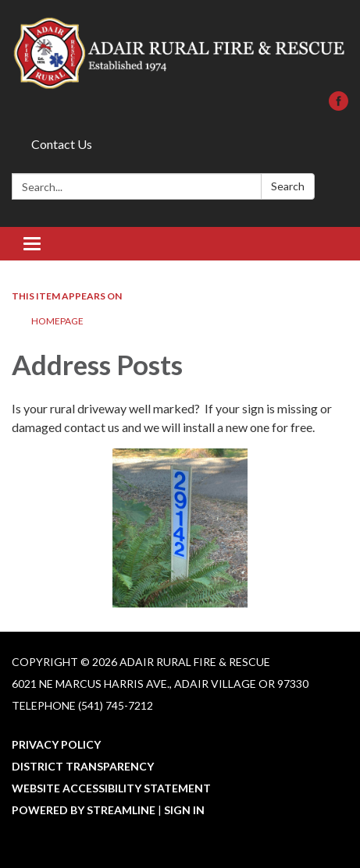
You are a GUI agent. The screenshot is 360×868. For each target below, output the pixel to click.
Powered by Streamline (84, 810)
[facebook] (339, 106)
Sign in (184, 810)
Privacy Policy (56, 744)
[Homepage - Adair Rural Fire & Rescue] (180, 53)
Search (288, 186)
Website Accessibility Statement (111, 788)
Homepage (57, 321)
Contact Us (62, 144)
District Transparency (83, 766)
